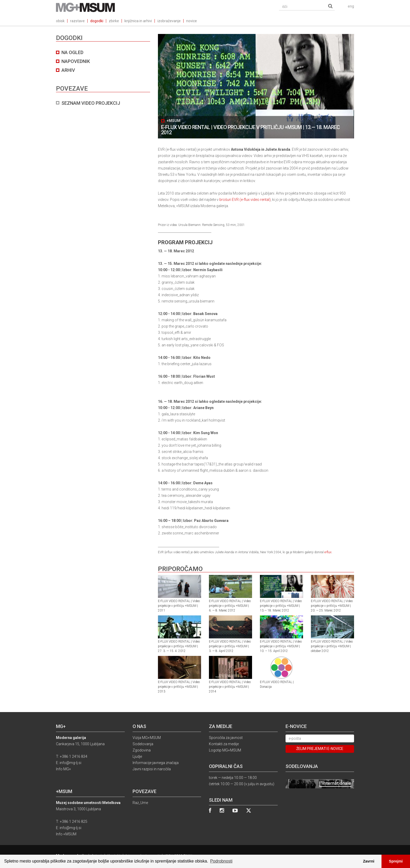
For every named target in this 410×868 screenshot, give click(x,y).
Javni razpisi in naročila (152, 769)
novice (192, 21)
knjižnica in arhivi (138, 21)
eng (351, 6)
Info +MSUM (66, 834)
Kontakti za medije (224, 744)
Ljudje (137, 756)
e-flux (328, 552)
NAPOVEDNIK (76, 61)
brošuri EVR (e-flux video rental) (245, 200)
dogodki (97, 21)
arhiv (68, 70)
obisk (60, 21)
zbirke (114, 21)
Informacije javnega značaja (156, 763)
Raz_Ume (140, 803)
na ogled (72, 52)
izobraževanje (169, 21)
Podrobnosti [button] (221, 861)
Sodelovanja (143, 744)
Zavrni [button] (369, 861)
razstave (77, 21)
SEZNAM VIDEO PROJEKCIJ (91, 103)
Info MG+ (64, 769)
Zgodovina (142, 750)
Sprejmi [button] (396, 861)
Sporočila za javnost (226, 738)
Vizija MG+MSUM (147, 738)
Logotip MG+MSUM (225, 750)
